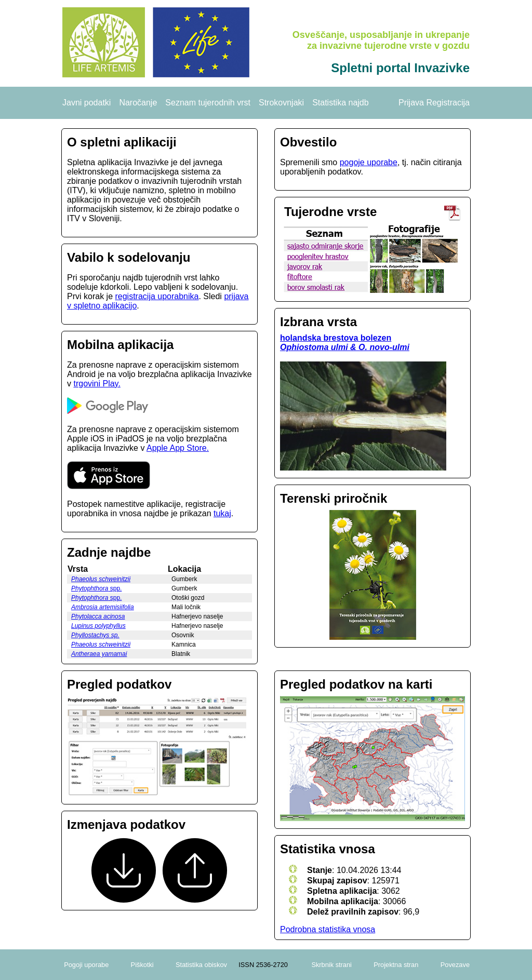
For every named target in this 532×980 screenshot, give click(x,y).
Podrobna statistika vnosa (328, 929)
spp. (96, 588)
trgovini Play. (97, 384)
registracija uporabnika (157, 296)
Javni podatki (87, 103)
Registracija (448, 103)
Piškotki (142, 965)
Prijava (411, 103)
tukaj (222, 513)
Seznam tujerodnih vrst (208, 103)
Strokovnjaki (281, 103)
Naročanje (138, 103)
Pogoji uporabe (86, 965)
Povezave (455, 965)
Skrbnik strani (331, 965)
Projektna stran (396, 965)
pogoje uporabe (369, 162)
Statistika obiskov (201, 965)
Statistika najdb (341, 103)
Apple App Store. (178, 448)
